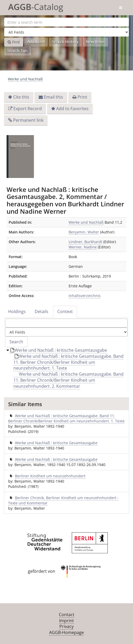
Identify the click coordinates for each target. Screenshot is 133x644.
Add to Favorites (72, 109)
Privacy (66, 626)
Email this (53, 97)
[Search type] (66, 32)
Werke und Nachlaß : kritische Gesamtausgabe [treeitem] (59, 350)
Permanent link (28, 120)
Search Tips (18, 51)
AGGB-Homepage (66, 632)
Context (65, 311)
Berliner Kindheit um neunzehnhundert (50, 476)
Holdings (17, 311)
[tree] (66, 370)
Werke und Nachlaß (25, 79)
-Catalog (36, 6)
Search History (65, 42)
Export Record (28, 109)
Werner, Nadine (83, 247)
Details (42, 311)
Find (14, 42)
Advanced (36, 42)
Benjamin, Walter (84, 232)
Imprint (66, 621)
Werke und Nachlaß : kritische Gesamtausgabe (56, 443)
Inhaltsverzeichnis (85, 296)
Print (82, 97)
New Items (95, 42)
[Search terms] (66, 22)
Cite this (21, 97)
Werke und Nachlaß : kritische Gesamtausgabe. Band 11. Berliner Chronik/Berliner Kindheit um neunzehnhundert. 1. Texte (66, 418)
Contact (67, 615)
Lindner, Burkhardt (85, 242)
